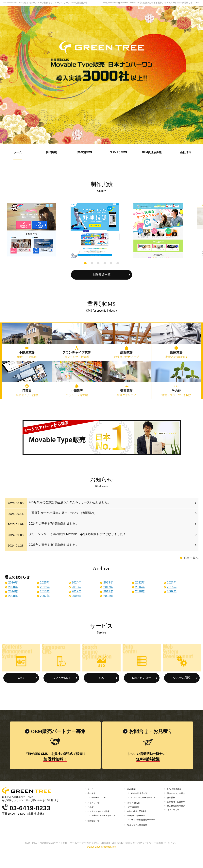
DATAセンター (142, 677)
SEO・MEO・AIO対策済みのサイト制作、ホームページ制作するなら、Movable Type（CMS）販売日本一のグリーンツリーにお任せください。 (102, 859)
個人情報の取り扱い (178, 809)
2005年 (108, 595)
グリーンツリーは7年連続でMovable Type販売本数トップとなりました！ (78, 534)
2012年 (77, 591)
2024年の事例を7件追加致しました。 (55, 524)
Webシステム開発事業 (139, 840)
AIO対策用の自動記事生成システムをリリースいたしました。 (71, 503)
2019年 (45, 586)
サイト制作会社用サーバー (143, 831)
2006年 (77, 595)
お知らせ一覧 (95, 806)
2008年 (13, 595)
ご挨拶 (91, 811)
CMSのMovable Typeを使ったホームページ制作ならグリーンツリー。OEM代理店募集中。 (46, 3)
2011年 (108, 591)
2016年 (140, 586)
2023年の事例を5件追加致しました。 (55, 545)
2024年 (77, 582)
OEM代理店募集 (176, 789)
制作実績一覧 (102, 274)
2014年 (13, 591)
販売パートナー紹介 (178, 794)
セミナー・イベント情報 (101, 816)
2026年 (13, 582)
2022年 (140, 582)
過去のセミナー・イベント (105, 823)
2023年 (108, 582)
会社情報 (92, 794)
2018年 (77, 586)
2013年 (45, 591)
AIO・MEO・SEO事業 (139, 819)
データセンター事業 (138, 825)
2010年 (140, 591)
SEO (102, 677)
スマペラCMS (61, 677)
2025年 (45, 582)
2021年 (172, 582)
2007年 (45, 595)
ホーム (91, 789)
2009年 (172, 591)
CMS (21, 677)
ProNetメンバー (100, 799)
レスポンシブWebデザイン (144, 800)
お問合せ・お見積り (178, 804)
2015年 (172, 586)
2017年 (108, 586)
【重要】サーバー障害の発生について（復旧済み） (64, 513)
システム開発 (182, 677)
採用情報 (172, 799)
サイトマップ (174, 815)
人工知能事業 (134, 814)
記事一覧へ (191, 557)
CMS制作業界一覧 (141, 794)
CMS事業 (132, 789)
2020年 (13, 586)
